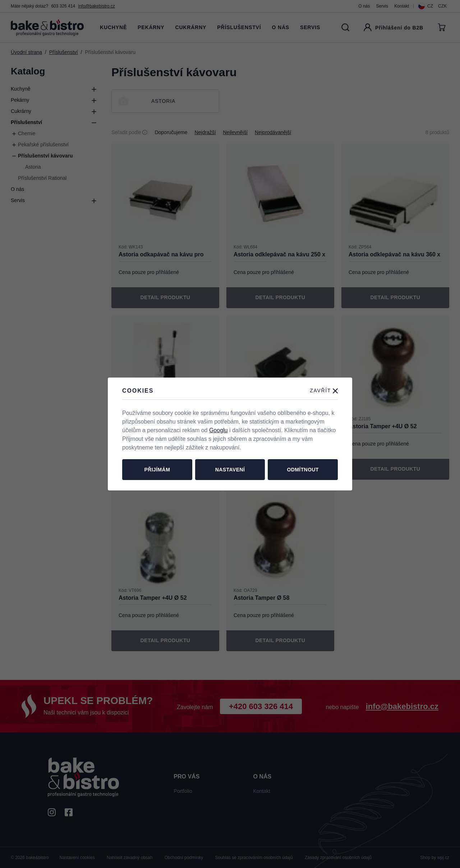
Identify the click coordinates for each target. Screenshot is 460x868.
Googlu (218, 430)
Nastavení (230, 470)
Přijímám (157, 470)
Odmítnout (303, 470)
